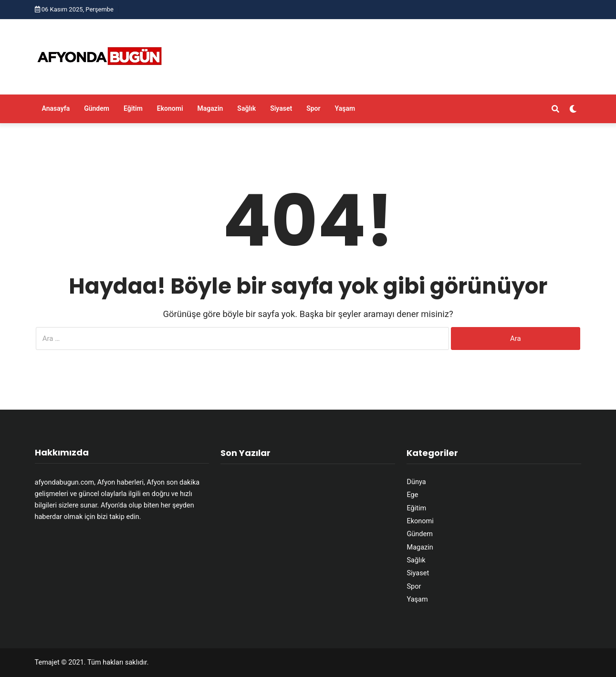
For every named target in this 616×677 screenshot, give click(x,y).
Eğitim (133, 108)
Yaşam (345, 108)
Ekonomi (170, 108)
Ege (412, 495)
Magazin (210, 108)
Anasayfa (56, 108)
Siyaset (281, 108)
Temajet (47, 662)
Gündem (97, 108)
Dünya (416, 482)
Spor (313, 108)
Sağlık (246, 108)
